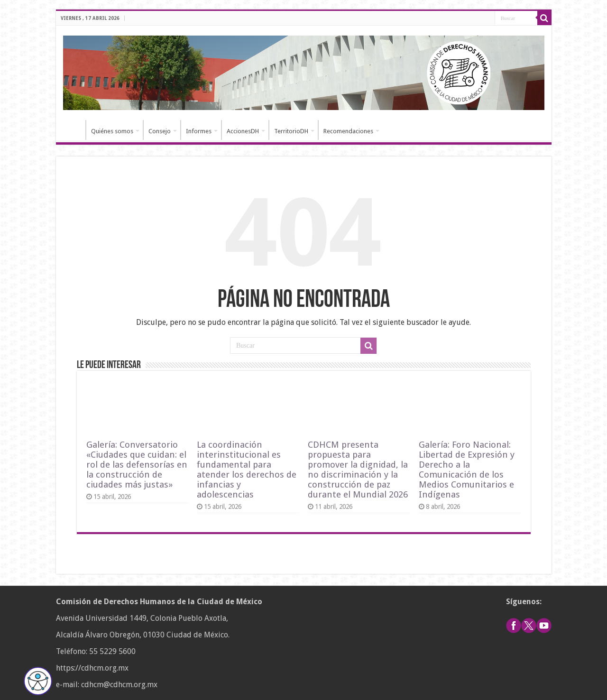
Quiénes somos (112, 131)
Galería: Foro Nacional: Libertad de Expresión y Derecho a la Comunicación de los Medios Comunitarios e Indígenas (467, 470)
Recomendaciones (348, 131)
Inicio (73, 130)
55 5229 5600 (112, 651)
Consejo (160, 131)
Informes (199, 131)
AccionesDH (243, 131)
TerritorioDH (291, 131)
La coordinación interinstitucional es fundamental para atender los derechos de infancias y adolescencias (247, 470)
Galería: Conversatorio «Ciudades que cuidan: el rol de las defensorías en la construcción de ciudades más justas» (137, 465)
